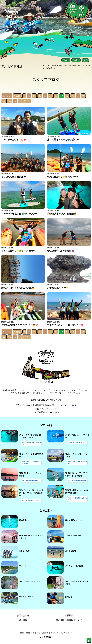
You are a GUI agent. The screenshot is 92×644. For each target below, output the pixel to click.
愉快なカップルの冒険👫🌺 (61, 251)
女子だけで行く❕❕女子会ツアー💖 (65, 325)
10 (34, 96)
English (76, 60)
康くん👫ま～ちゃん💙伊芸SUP (63, 140)
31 (67, 96)
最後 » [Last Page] (26, 101)
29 (56, 96)
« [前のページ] (24, 96)
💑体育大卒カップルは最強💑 (62, 214)
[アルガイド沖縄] (46, 358)
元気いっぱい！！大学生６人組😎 (18, 288)
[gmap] (75, 406)
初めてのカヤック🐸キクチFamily (18, 251)
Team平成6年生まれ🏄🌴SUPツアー (19, 214)
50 (4, 101)
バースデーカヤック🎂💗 (14, 140)
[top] (89, 640)
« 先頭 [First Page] (17, 96)
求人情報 (23, 621)
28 (50, 96)
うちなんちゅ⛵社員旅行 (13, 177)
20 (40, 96)
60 (10, 101)
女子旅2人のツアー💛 (58, 288)
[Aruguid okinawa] (10, 14)
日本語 (66, 60)
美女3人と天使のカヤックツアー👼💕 (20, 325)
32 (73, 96)
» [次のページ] (20, 101)
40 (83, 96)
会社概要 (69, 616)
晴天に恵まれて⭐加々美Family (63, 177)
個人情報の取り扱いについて (69, 621)
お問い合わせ (23, 616)
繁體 (85, 60)
